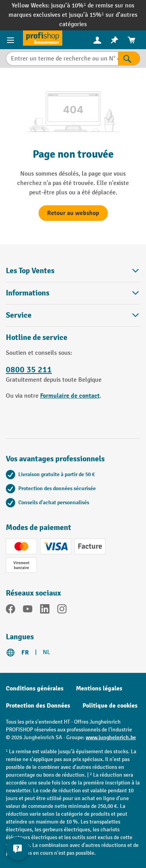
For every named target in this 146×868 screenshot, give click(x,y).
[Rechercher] (129, 59)
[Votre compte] (97, 40)
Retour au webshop (73, 213)
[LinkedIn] (45, 610)
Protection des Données (38, 706)
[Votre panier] (132, 40)
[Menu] (11, 40)
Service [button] (73, 315)
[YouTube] (28, 610)
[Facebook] (11, 610)
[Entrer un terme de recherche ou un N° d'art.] (62, 59)
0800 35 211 (29, 370)
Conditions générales (35, 688)
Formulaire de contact (70, 396)
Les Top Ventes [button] (73, 271)
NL (47, 652)
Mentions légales (99, 688)
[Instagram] (62, 610)
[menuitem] (97, 40)
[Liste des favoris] (114, 40)
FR (25, 653)
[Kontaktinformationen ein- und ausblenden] (18, 848)
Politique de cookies (110, 706)
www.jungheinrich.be (111, 737)
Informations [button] (73, 293)
